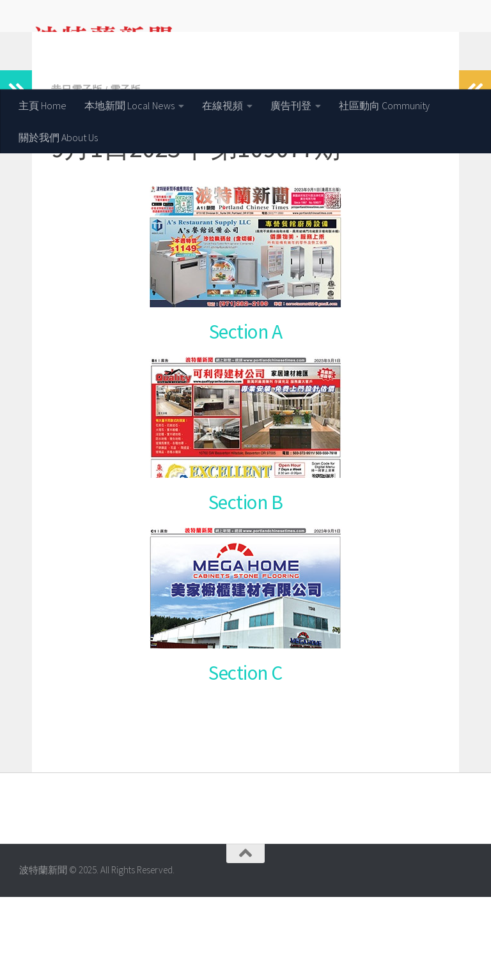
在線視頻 (222, 105)
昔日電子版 (77, 172)
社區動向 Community (384, 105)
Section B (246, 585)
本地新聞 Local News (129, 105)
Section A (246, 415)
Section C (245, 756)
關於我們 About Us (58, 137)
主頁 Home (43, 105)
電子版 (125, 172)
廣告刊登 (291, 105)
